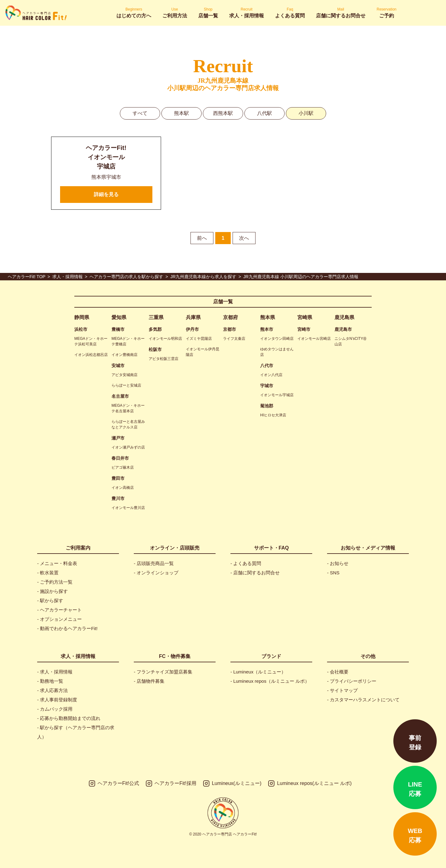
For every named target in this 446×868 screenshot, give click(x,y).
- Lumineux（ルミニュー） (258, 672)
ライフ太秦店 (234, 339)
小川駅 (306, 113)
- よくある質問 (246, 563)
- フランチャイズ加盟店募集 (163, 672)
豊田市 (118, 478)
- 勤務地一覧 (50, 681)
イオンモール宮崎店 (314, 339)
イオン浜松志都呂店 (91, 355)
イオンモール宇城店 (277, 395)
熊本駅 (181, 113)
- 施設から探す (52, 591)
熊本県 (268, 317)
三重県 (156, 317)
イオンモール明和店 (165, 339)
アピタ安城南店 (125, 375)
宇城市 (267, 386)
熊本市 (267, 329)
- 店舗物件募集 (149, 681)
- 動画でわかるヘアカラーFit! (67, 628)
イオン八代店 (271, 375)
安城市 (118, 366)
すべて (140, 113)
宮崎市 (304, 329)
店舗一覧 (223, 302)
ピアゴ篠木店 (123, 467)
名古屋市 (120, 396)
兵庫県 (193, 317)
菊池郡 (267, 406)
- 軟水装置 (48, 573)
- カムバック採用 (55, 709)
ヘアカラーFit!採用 (171, 783)
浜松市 (81, 329)
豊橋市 (118, 329)
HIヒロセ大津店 (273, 415)
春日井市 (120, 458)
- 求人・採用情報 (55, 672)
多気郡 (155, 329)
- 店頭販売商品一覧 (154, 563)
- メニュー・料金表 (57, 563)
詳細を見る (106, 194)
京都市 (230, 329)
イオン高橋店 (123, 488)
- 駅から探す (50, 601)
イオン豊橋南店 (125, 355)
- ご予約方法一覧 (55, 582)
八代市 (267, 366)
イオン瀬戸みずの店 (128, 447)
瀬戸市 (118, 438)
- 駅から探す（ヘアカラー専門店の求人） (76, 732)
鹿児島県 (344, 317)
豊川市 (118, 498)
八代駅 (265, 113)
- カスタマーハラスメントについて (363, 700)
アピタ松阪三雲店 (164, 359)
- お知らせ (338, 563)
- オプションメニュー (59, 619)
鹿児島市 (343, 329)
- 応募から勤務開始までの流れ (69, 718)
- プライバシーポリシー (352, 681)
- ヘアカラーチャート (59, 610)
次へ (244, 238)
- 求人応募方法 (52, 690)
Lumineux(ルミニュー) (232, 783)
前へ (202, 238)
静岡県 (82, 317)
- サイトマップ (342, 690)
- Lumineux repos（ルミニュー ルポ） (270, 681)
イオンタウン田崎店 (277, 339)
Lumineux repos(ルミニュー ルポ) (310, 783)
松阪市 (155, 349)
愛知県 (119, 317)
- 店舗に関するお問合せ (255, 573)
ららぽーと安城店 (126, 385)
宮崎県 (305, 317)
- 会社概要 (338, 672)
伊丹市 (192, 329)
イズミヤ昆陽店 (199, 339)
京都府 (230, 317)
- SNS (333, 573)
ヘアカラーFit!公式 (114, 783)
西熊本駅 (223, 113)
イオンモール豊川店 (128, 508)
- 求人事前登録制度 (57, 700)
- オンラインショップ (156, 573)
